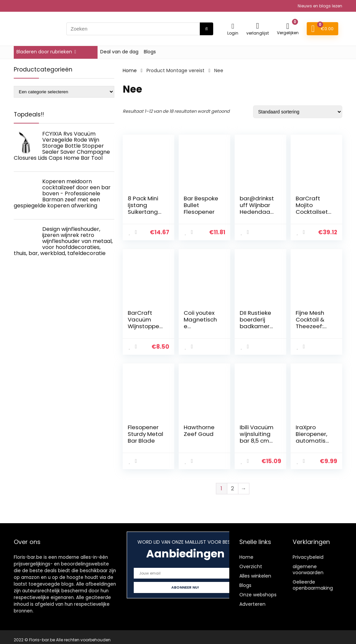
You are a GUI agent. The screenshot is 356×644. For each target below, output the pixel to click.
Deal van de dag (119, 52)
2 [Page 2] (232, 488)
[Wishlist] (258, 26)
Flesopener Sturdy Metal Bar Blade (145, 434)
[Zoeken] (206, 29)
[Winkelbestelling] (298, 112)
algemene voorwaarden (308, 569)
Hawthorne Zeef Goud (199, 431)
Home (130, 70)
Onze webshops (258, 595)
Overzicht (251, 566)
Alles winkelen (255, 576)
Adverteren (252, 604)
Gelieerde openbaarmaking (313, 585)
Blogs (150, 52)
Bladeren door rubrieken (44, 52)
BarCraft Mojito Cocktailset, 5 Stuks (312, 208)
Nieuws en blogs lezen (320, 6)
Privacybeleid (308, 557)
